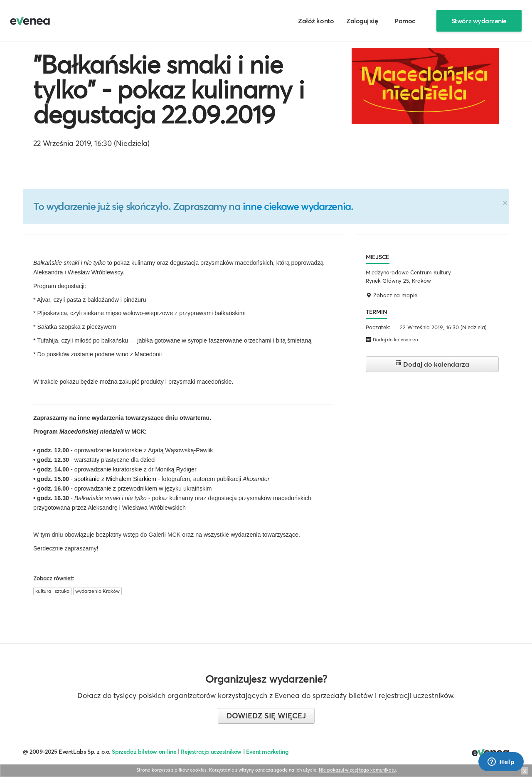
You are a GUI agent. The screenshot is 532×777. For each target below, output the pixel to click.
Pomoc (405, 21)
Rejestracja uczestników (211, 752)
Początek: (378, 327)
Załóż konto (316, 21)
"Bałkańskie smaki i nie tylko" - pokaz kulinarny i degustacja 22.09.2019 (169, 89)
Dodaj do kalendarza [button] (392, 339)
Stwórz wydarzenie (479, 21)
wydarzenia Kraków (97, 591)
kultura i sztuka (52, 591)
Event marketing (267, 752)
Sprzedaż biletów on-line (144, 752)
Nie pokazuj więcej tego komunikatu (357, 770)
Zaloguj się (362, 21)
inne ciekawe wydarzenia (297, 206)
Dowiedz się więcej (266, 716)
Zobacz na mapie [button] (392, 295)
